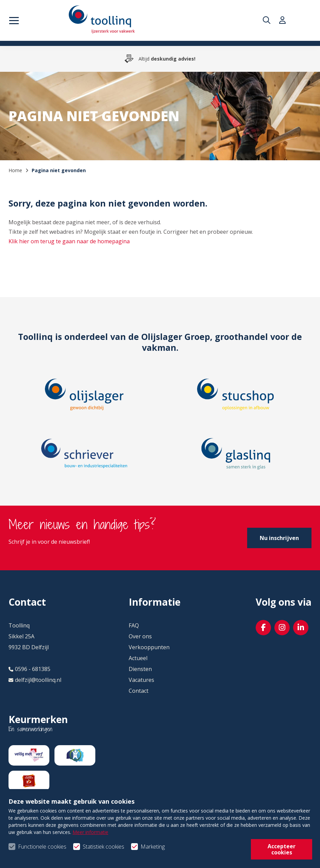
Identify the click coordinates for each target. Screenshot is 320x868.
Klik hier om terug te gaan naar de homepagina (69, 241)
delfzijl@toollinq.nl (35, 680)
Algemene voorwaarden (39, 851)
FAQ (134, 625)
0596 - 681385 (29, 669)
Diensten (140, 669)
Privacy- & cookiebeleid (124, 851)
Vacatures (141, 680)
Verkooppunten (149, 647)
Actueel (138, 658)
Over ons (140, 636)
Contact (139, 691)
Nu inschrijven (279, 538)
